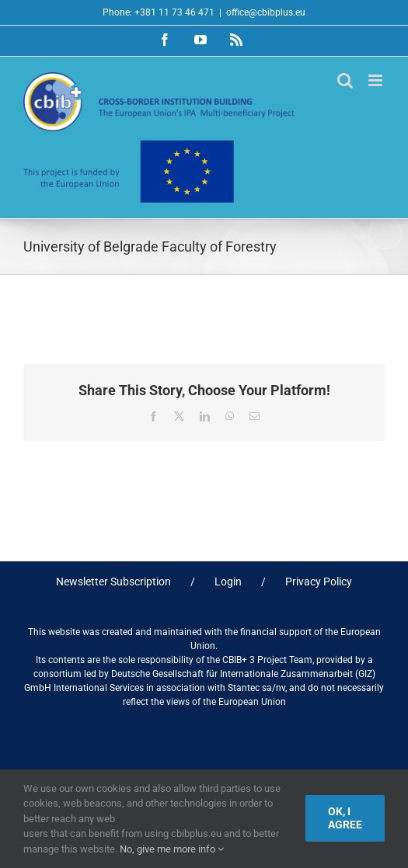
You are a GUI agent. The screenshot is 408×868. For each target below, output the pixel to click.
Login (228, 582)
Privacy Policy (319, 582)
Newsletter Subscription (113, 582)
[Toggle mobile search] (345, 80)
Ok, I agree (345, 818)
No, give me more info (172, 849)
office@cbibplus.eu (266, 12)
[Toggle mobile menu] (377, 80)
